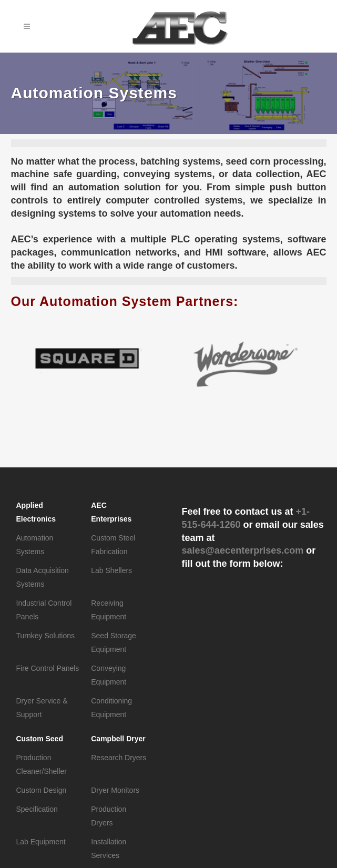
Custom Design (42, 790)
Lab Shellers (111, 570)
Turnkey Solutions (46, 636)
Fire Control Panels (48, 668)
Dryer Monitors (115, 790)
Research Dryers (119, 758)
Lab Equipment (41, 842)
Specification (37, 809)
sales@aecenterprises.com (243, 550)
